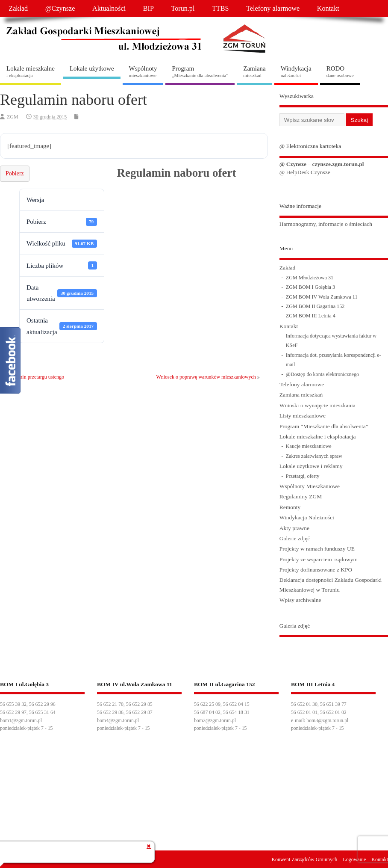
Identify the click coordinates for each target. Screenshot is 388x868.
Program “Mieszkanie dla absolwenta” (324, 426)
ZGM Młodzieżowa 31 (310, 278)
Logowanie (354, 859)
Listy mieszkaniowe (303, 416)
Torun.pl (183, 9)
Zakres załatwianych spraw (314, 456)
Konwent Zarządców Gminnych (304, 859)
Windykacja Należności (307, 517)
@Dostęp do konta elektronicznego (322, 374)
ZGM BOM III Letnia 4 (311, 316)
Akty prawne (294, 528)
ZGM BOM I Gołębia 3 (310, 287)
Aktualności (109, 9)
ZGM (13, 117)
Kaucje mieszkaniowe (309, 446)
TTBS (220, 9)
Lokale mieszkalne (31, 71)
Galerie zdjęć (295, 538)
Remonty (290, 507)
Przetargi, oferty (303, 476)
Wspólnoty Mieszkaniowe (310, 486)
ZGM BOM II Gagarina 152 (315, 306)
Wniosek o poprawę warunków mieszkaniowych (206, 377)
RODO (340, 71)
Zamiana (254, 71)
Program (200, 71)
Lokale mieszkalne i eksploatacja (318, 437)
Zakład (18, 9)
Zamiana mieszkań (301, 395)
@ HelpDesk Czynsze (305, 172)
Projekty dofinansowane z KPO (316, 570)
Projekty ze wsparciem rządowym (319, 559)
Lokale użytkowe (92, 68)
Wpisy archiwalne (300, 600)
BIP (148, 9)
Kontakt (328, 9)
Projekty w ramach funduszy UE (317, 549)
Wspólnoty (143, 71)
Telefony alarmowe (273, 9)
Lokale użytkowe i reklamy (311, 466)
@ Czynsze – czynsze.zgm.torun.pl (322, 164)
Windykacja (296, 71)
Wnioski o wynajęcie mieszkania (317, 405)
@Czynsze (60, 9)
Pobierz (15, 173)
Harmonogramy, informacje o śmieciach (326, 224)
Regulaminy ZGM (301, 496)
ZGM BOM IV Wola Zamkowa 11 (322, 297)
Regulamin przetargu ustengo (34, 377)
